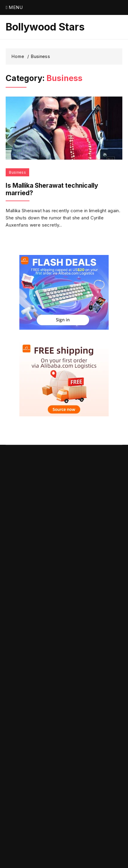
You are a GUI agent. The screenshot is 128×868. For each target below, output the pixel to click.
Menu (14, 7)
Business (17, 172)
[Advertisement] (64, 649)
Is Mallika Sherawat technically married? (52, 189)
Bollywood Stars (45, 27)
